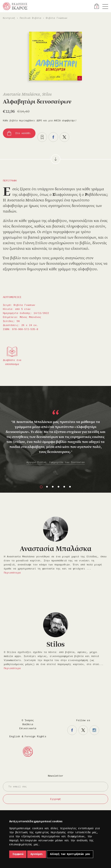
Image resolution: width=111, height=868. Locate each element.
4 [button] (58, 487)
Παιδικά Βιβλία (30, 18)
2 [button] (47, 487)
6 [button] (70, 487)
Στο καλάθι (23, 133)
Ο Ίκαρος (28, 720)
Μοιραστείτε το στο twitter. (64, 137)
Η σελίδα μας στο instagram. (94, 730)
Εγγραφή (56, 799)
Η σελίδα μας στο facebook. (72, 730)
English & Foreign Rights (28, 737)
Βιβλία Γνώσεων (57, 18)
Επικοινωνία (28, 729)
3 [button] (53, 487)
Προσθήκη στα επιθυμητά (42, 137)
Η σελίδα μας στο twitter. (83, 730)
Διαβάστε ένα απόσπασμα (12, 362)
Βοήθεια (28, 724)
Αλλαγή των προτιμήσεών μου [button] (70, 854)
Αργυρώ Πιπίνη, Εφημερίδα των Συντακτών (56, 462)
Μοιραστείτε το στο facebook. (53, 137)
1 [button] (41, 487)
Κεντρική (9, 18)
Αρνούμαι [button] (37, 854)
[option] (55, 431)
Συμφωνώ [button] (18, 854)
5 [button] (64, 487)
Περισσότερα (12, 573)
